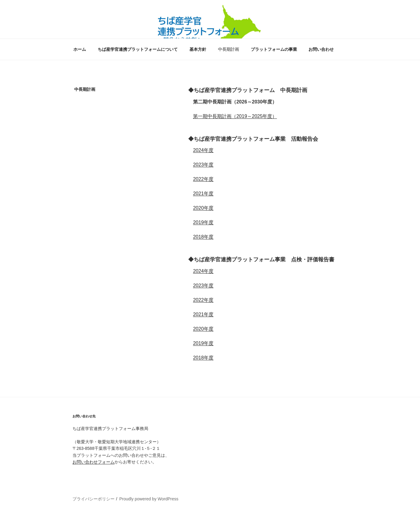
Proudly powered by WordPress (149, 499)
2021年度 (203, 194)
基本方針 (198, 49)
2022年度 (203, 179)
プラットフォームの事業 (274, 49)
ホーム (80, 49)
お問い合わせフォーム (94, 462)
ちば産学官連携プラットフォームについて (138, 49)
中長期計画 (228, 49)
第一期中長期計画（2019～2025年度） (235, 116)
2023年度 (203, 165)
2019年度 (203, 222)
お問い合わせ (321, 49)
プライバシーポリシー (94, 499)
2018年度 (203, 237)
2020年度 (203, 208)
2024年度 (203, 150)
